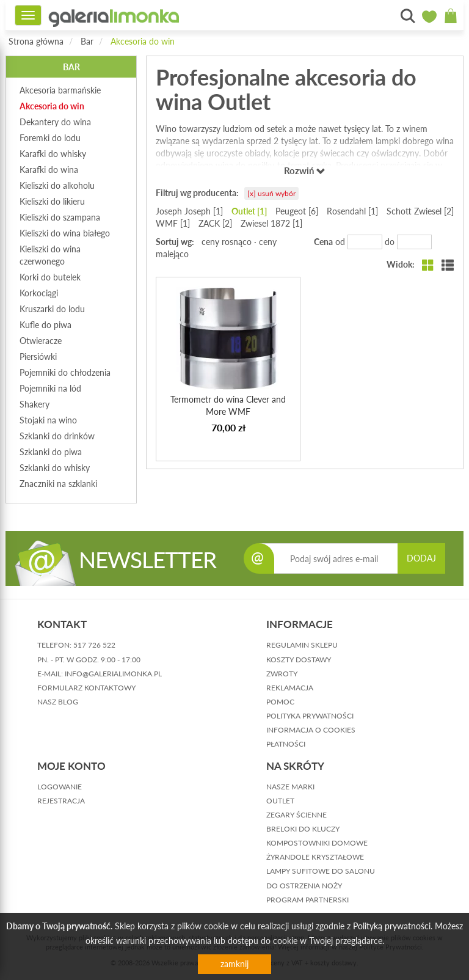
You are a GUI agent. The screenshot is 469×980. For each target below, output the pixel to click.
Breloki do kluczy (303, 829)
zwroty (282, 674)
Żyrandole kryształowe (315, 857)
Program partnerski (307, 900)
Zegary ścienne (296, 815)
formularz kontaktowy (86, 688)
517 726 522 (94, 645)
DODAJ (421, 558)
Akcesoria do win (143, 41)
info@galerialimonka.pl (113, 674)
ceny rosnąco (227, 242)
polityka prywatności (310, 716)
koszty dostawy (299, 660)
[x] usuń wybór (271, 193)
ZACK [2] (215, 223)
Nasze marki (290, 787)
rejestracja (61, 801)
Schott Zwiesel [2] (420, 211)
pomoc (280, 702)
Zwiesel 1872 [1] (271, 223)
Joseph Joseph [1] (189, 211)
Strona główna (36, 41)
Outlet (280, 801)
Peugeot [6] (297, 211)
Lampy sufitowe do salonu (321, 871)
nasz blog (58, 702)
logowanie (60, 787)
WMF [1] (173, 223)
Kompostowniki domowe (317, 843)
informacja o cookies (311, 730)
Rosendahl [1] (352, 211)
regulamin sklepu (302, 645)
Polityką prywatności (392, 926)
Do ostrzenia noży (304, 886)
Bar (87, 41)
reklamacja (290, 688)
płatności (286, 744)
